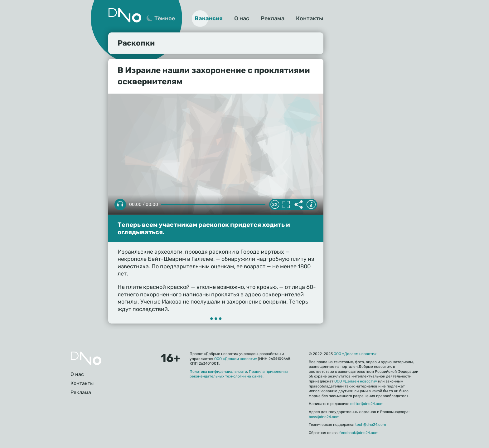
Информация (311, 205)
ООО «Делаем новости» (236, 359)
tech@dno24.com (371, 425)
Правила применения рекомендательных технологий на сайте (239, 374)
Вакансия (209, 18)
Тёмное (165, 18)
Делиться (298, 205)
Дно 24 (125, 15)
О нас (242, 18)
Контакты (310, 18)
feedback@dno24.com (359, 433)
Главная (86, 358)
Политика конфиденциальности (218, 372)
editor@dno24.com (367, 404)
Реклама (273, 18)
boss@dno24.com (324, 417)
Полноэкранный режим (286, 205)
